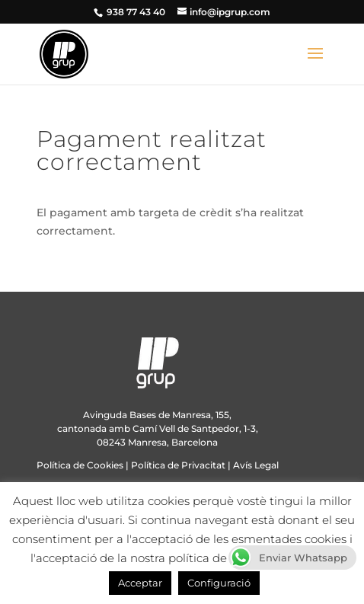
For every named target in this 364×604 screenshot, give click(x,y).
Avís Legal (256, 465)
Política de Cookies (80, 465)
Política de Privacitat (178, 465)
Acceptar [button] (140, 583)
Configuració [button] (219, 583)
